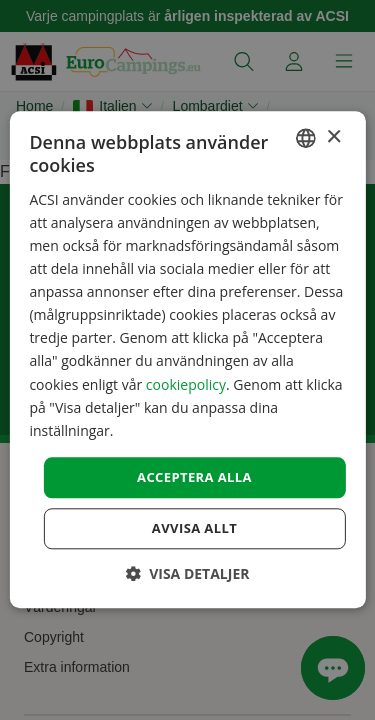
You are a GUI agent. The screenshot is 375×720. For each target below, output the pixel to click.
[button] (188, 574)
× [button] (333, 137)
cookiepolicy (186, 384)
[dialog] (187, 359)
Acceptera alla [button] (194, 477)
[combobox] (306, 138)
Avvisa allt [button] (194, 529)
